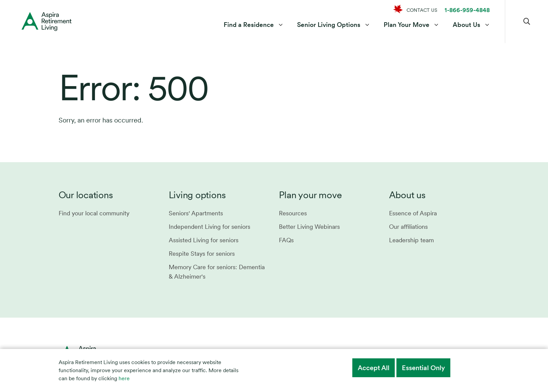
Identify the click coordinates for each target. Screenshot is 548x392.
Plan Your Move (407, 25)
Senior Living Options (329, 25)
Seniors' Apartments (196, 213)
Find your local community (94, 213)
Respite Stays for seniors (202, 254)
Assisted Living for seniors (204, 240)
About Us (466, 25)
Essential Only (423, 368)
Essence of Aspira (413, 213)
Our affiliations (408, 227)
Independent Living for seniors (209, 227)
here (124, 378)
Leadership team (411, 240)
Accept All (374, 368)
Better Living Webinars (309, 227)
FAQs (286, 240)
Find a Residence (249, 25)
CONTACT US (422, 10)
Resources (293, 213)
